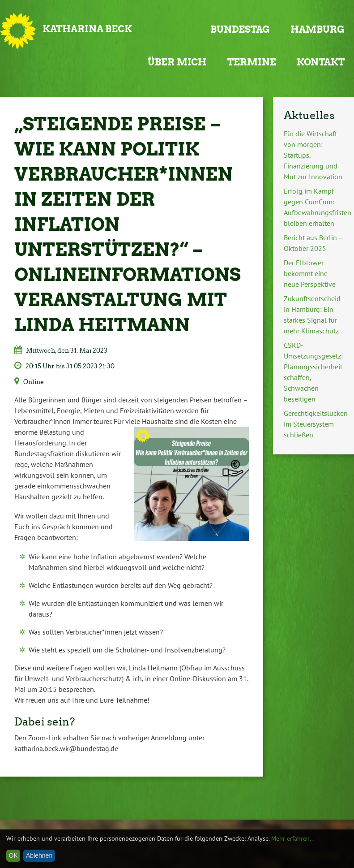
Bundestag (240, 29)
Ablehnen (39, 855)
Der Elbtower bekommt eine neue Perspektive (310, 273)
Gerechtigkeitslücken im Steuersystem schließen (316, 424)
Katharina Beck (87, 29)
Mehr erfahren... (293, 838)
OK (13, 855)
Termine (252, 62)
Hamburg (318, 29)
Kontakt (321, 62)
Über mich (177, 62)
